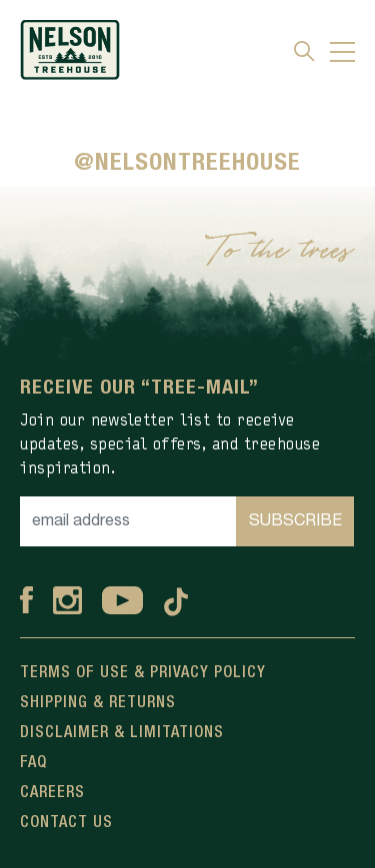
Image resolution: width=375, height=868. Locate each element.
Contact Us (66, 823)
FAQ (33, 763)
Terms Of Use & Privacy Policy (143, 673)
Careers (52, 793)
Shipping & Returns (98, 703)
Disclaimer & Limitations (122, 733)
